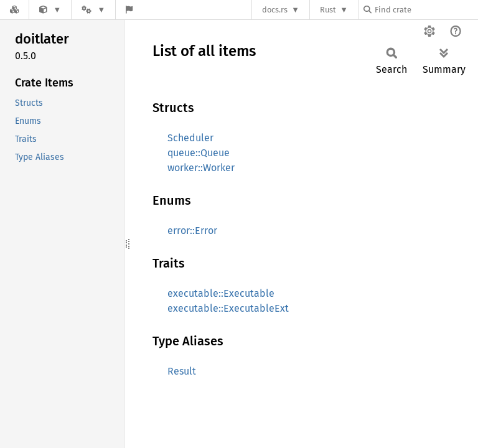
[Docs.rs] (14, 10)
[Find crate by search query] (426, 10)
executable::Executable (221, 293)
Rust (328, 10)
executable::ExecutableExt (228, 308)
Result (182, 371)
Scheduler (190, 138)
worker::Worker (201, 168)
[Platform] (93, 10)
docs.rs (275, 10)
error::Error (192, 231)
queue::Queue (199, 153)
